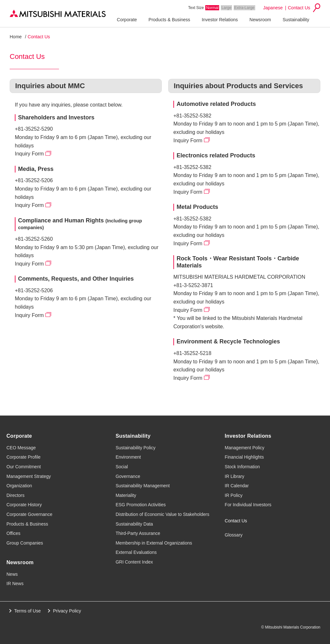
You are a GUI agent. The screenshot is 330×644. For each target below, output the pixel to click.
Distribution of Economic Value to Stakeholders (163, 514)
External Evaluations (136, 552)
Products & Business (169, 20)
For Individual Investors (248, 505)
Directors (15, 495)
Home (16, 37)
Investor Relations (220, 20)
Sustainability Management (143, 486)
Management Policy (244, 448)
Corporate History (24, 505)
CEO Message (21, 448)
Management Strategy (29, 476)
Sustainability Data (134, 524)
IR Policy (233, 495)
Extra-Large (244, 8)
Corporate (127, 20)
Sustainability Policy (136, 448)
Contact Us (299, 8)
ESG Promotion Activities (141, 505)
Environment (128, 457)
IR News (15, 583)
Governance (128, 476)
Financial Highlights (244, 457)
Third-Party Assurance (138, 533)
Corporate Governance (29, 514)
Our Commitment (24, 467)
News (12, 574)
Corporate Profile (24, 457)
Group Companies (25, 543)
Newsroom (260, 20)
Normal (212, 8)
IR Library (234, 476)
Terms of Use (27, 611)
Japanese (273, 8)
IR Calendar (237, 486)
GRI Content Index (134, 562)
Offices (13, 533)
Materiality (126, 495)
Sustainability (296, 20)
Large (226, 8)
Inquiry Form (29, 154)
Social (122, 467)
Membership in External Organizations (154, 543)
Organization (19, 486)
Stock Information (242, 467)
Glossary (233, 535)
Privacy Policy (67, 611)
